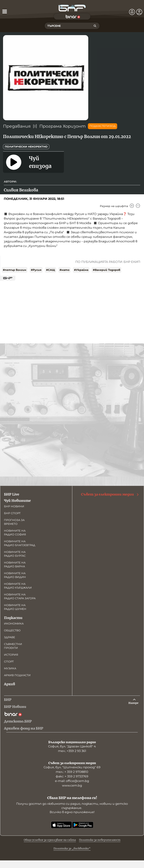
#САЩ (51, 270)
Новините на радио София (15, 533)
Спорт (9, 662)
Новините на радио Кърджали (18, 586)
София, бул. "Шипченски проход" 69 (72, 767)
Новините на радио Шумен (15, 607)
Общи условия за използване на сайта (50, 840)
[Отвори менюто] (5, 11)
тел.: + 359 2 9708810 (72, 772)
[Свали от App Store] (61, 825)
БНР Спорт (12, 513)
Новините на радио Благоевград (20, 543)
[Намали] (138, 206)
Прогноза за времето (14, 522)
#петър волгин (15, 270)
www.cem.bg (72, 785)
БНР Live (12, 494)
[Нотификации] (132, 12)
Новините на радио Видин (15, 575)
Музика (10, 668)
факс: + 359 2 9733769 (72, 776)
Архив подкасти (17, 675)
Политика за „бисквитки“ (72, 848)
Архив (10, 684)
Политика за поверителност (100, 840)
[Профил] (139, 12)
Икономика (14, 624)
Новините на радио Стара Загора (20, 596)
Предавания (17, 126)
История (11, 655)
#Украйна (81, 270)
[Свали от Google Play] (83, 825)
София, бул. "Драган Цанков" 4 (72, 746)
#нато (64, 270)
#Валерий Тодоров (107, 270)
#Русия (36, 270)
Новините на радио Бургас (15, 554)
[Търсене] (95, 26)
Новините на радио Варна (15, 564)
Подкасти (13, 618)
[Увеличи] (132, 206)
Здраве (10, 637)
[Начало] (72, 8)
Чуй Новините (17, 501)
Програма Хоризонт (62, 126)
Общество (12, 630)
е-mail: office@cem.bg (72, 781)
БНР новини (14, 506)
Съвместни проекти (13, 646)
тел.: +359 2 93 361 (72, 751)
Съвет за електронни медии (110, 494)
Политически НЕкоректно (26, 147)
